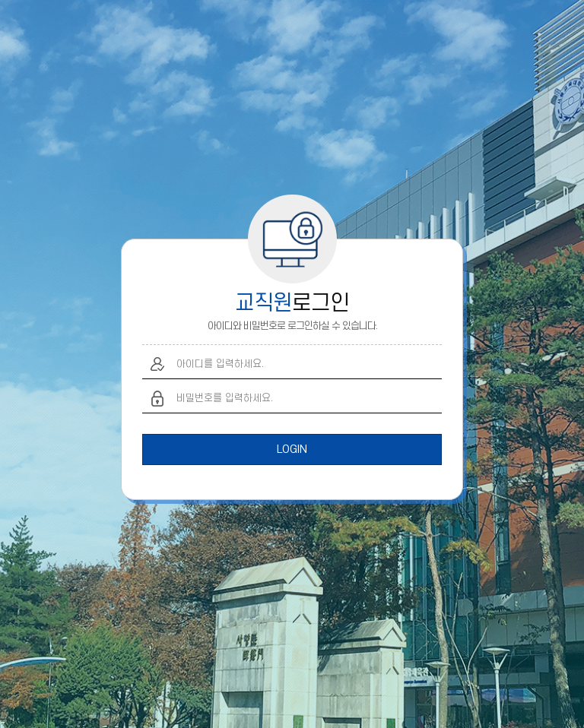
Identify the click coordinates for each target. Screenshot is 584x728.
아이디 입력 (158, 364)
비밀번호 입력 (158, 399)
